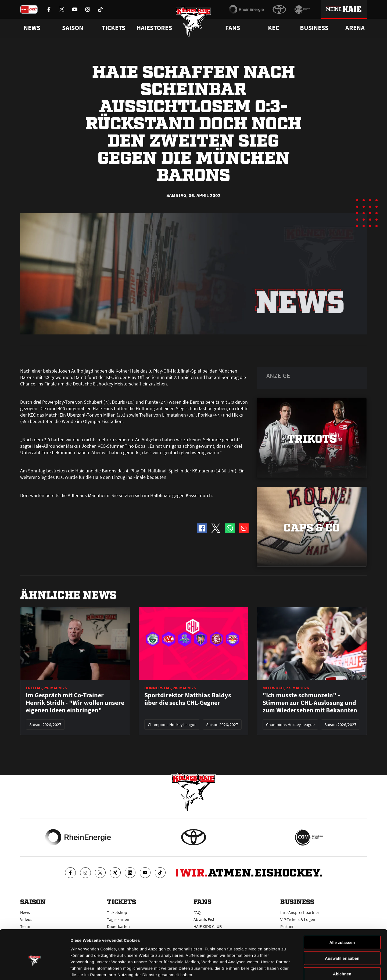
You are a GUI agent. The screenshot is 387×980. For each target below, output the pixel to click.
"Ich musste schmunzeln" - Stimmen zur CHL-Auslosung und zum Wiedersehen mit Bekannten (310, 703)
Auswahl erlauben (342, 930)
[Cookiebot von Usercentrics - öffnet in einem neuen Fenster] (35, 970)
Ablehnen (342, 946)
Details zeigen (286, 969)
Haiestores (154, 28)
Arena (355, 28)
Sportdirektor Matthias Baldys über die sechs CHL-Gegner (188, 699)
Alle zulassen (342, 914)
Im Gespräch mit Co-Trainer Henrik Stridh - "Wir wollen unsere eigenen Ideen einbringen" (75, 703)
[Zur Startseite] (194, 22)
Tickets (114, 28)
